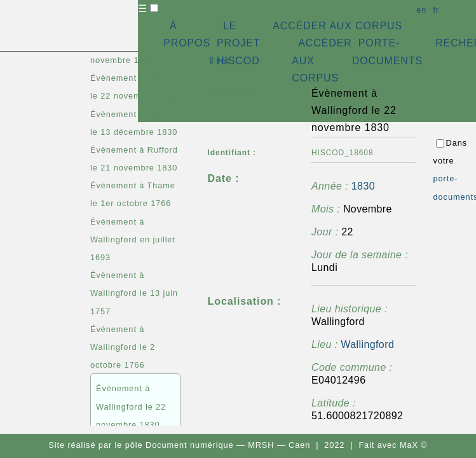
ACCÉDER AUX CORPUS (337, 26)
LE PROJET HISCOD (238, 43)
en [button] (421, 10)
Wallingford (367, 344)
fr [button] (436, 10)
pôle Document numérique (180, 445)
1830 (363, 186)
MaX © (414, 445)
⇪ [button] (219, 61)
